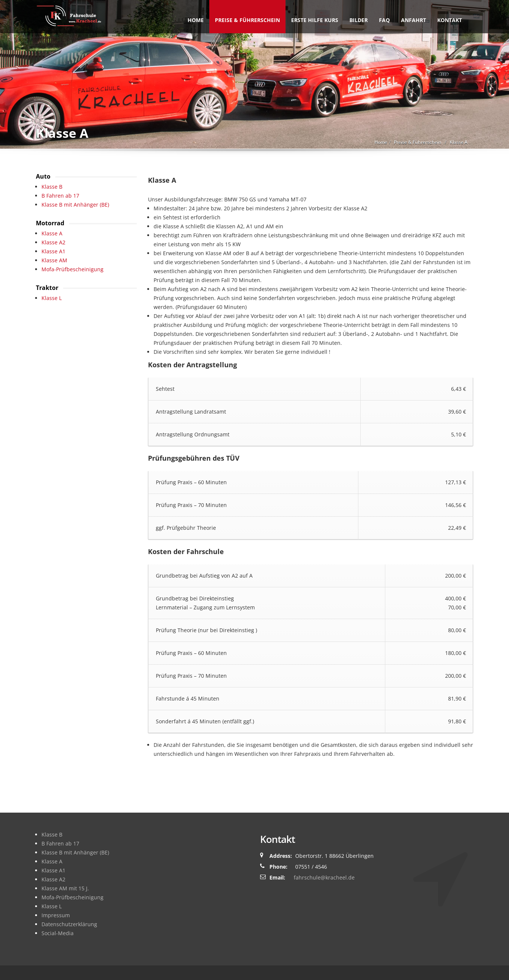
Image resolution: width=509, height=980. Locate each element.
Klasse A (52, 233)
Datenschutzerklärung (69, 924)
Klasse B (52, 187)
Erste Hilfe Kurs (315, 20)
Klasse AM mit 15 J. (65, 888)
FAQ (384, 20)
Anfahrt (414, 20)
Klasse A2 (53, 242)
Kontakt (450, 20)
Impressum (56, 915)
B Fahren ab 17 (60, 196)
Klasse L (52, 298)
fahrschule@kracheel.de (324, 877)
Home (196, 20)
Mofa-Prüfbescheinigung (73, 269)
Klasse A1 (53, 251)
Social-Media (58, 933)
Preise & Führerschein (247, 20)
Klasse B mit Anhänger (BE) (75, 205)
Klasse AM (54, 260)
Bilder (359, 20)
